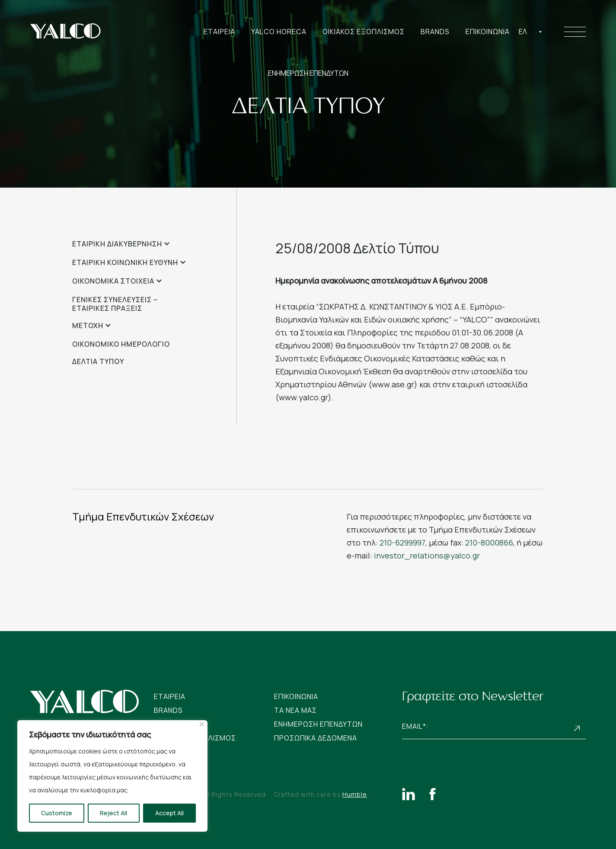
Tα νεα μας (295, 710)
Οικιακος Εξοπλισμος (364, 32)
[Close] (202, 724)
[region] (112, 776)
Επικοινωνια (488, 32)
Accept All (169, 813)
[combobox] (530, 32)
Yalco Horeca (279, 32)
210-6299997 (402, 543)
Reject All (113, 813)
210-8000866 (489, 543)
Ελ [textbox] (523, 32)
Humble (355, 794)
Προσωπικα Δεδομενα (316, 738)
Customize (57, 813)
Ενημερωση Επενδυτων (318, 724)
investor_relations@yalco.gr (427, 555)
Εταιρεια (219, 32)
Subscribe (577, 728)
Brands (435, 32)
